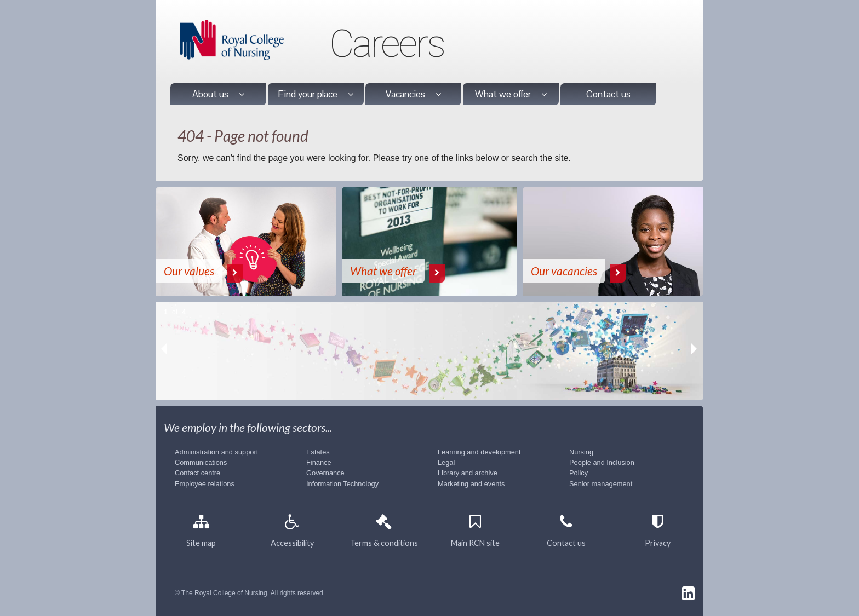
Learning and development (479, 452)
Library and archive (468, 473)
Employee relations (205, 484)
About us (218, 94)
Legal (446, 462)
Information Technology (342, 484)
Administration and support (216, 452)
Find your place (316, 94)
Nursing (581, 452)
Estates (318, 452)
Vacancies (413, 94)
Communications (201, 462)
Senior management (601, 484)
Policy (579, 473)
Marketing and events (471, 484)
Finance (319, 462)
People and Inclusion (602, 462)
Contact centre (197, 473)
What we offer (511, 94)
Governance (325, 473)
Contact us (608, 94)
